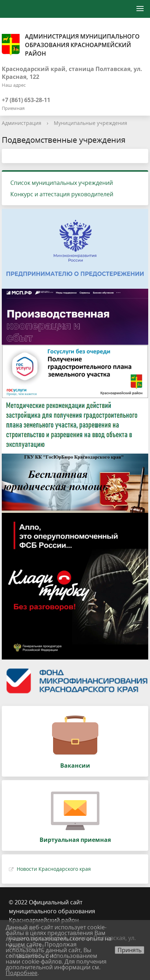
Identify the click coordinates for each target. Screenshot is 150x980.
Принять (130, 950)
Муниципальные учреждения (90, 123)
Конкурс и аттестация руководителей (62, 194)
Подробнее (22, 973)
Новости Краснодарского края (54, 869)
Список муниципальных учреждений (62, 183)
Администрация (22, 123)
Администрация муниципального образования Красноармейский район (71, 45)
